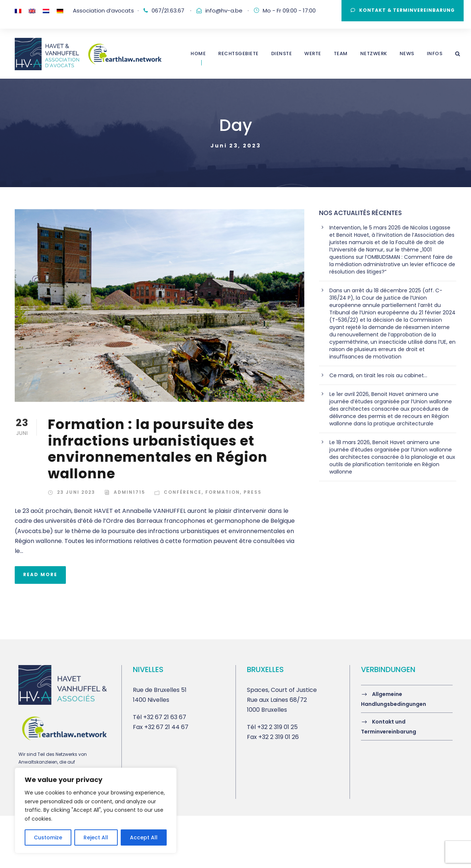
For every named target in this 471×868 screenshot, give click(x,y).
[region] (96, 810)
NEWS (407, 53)
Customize (48, 837)
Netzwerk (374, 53)
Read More (40, 574)
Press (253, 492)
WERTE (313, 53)
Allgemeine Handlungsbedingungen (394, 699)
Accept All (144, 837)
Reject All (96, 837)
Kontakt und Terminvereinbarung (389, 727)
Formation (223, 492)
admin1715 (130, 492)
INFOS (435, 53)
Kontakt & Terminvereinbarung (403, 10)
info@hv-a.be (224, 10)
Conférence (183, 492)
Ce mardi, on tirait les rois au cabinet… (378, 375)
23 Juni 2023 (76, 492)
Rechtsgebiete (238, 53)
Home (198, 53)
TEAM (341, 53)
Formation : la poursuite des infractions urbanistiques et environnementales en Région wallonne (158, 449)
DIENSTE (282, 53)
